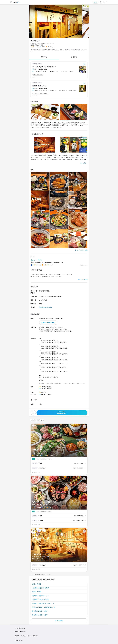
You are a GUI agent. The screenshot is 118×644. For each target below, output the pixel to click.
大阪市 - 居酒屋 (37, 584)
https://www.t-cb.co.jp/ (45, 307)
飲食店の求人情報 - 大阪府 (40, 615)
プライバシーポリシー (26, 636)
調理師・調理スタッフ (40, 86)
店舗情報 (74, 57)
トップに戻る (59, 621)
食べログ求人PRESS (20, 628)
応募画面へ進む (62, 413)
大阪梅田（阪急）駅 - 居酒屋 (40, 588)
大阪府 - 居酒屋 (37, 592)
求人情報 (44, 57)
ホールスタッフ (41, 468)
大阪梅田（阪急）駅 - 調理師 (40, 599)
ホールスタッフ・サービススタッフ (44, 67)
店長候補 (40, 463)
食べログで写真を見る (80, 250)
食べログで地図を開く (49, 323)
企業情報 (35, 636)
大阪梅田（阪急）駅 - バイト (40, 596)
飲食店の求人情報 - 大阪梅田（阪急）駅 (44, 607)
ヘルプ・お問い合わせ (20, 631)
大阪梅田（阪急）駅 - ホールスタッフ (43, 603)
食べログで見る (82, 279)
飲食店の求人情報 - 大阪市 (40, 611)
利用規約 (17, 636)
